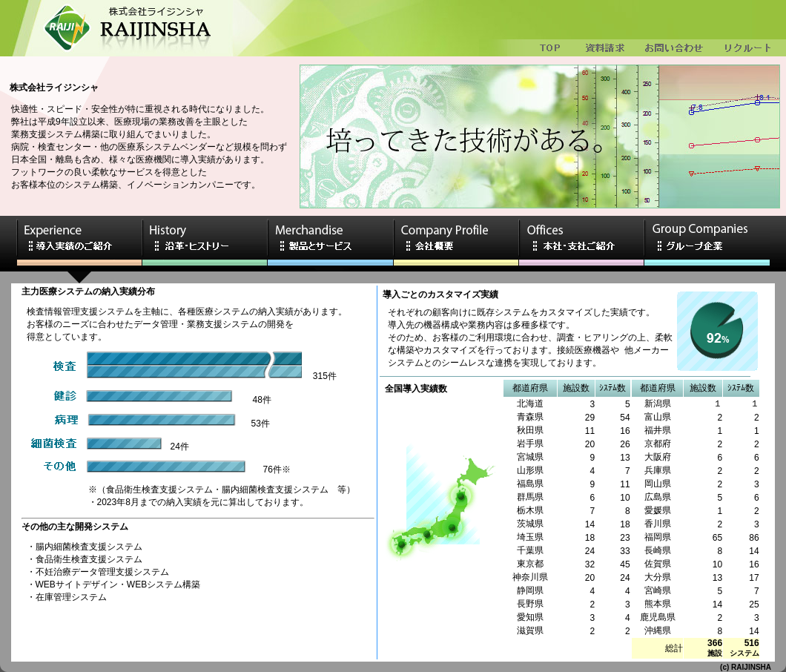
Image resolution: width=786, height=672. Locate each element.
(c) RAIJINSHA (746, 667)
